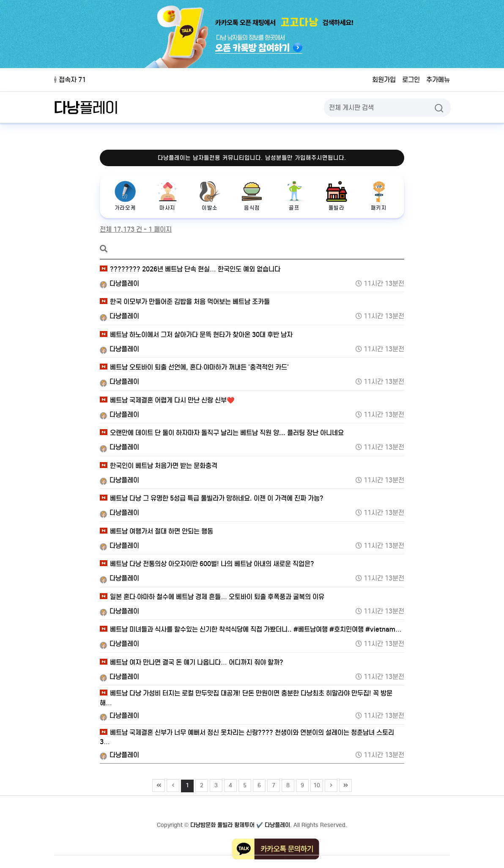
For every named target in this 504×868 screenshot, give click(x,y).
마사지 (167, 196)
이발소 (210, 196)
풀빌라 (337, 196)
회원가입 (384, 80)
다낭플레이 (119, 283)
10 (315, 784)
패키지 (379, 196)
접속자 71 (70, 80)
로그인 (411, 80)
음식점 (252, 196)
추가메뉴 (438, 80)
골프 (294, 196)
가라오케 (125, 196)
